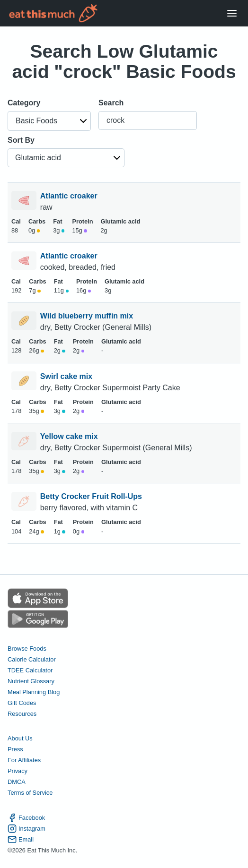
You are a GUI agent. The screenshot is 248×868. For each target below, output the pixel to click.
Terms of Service (30, 793)
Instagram (27, 829)
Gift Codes (22, 703)
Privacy (18, 771)
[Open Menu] (232, 13)
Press (15, 749)
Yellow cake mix (70, 436)
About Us (20, 738)
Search (111, 103)
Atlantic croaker (70, 196)
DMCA (17, 782)
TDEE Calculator (30, 670)
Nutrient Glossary (31, 681)
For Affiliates (24, 760)
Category (24, 103)
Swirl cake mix (67, 376)
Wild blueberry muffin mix (88, 316)
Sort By (21, 140)
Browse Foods (27, 649)
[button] (49, 121)
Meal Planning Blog (34, 692)
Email (21, 839)
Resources (22, 714)
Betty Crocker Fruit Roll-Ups (92, 496)
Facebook (26, 818)
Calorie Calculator (32, 659)
